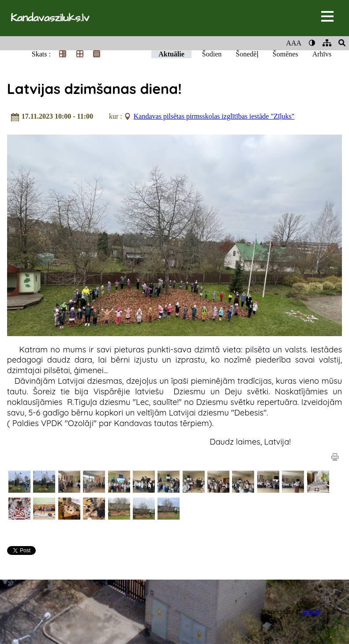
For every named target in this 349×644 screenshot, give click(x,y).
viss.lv (312, 612)
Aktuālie (171, 54)
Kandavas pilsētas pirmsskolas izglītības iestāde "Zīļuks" (214, 116)
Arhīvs (322, 54)
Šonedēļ (247, 54)
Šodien (212, 54)
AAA (294, 43)
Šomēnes (285, 54)
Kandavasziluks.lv (50, 18)
